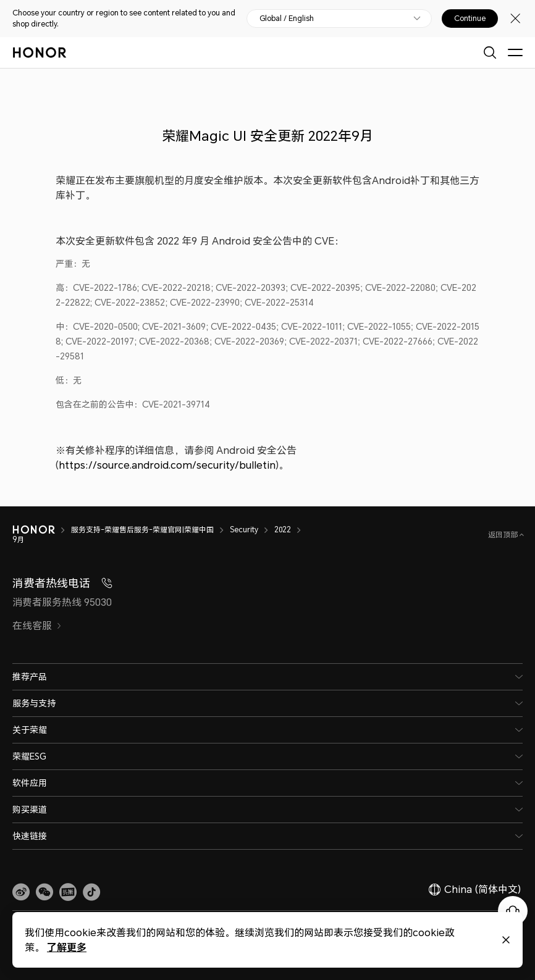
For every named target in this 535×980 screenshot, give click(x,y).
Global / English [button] (287, 19)
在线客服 (37, 626)
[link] (21, 892)
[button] (44, 892)
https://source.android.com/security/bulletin (167, 465)
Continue (470, 19)
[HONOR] (42, 530)
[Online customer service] (513, 911)
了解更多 (67, 947)
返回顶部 (504, 534)
